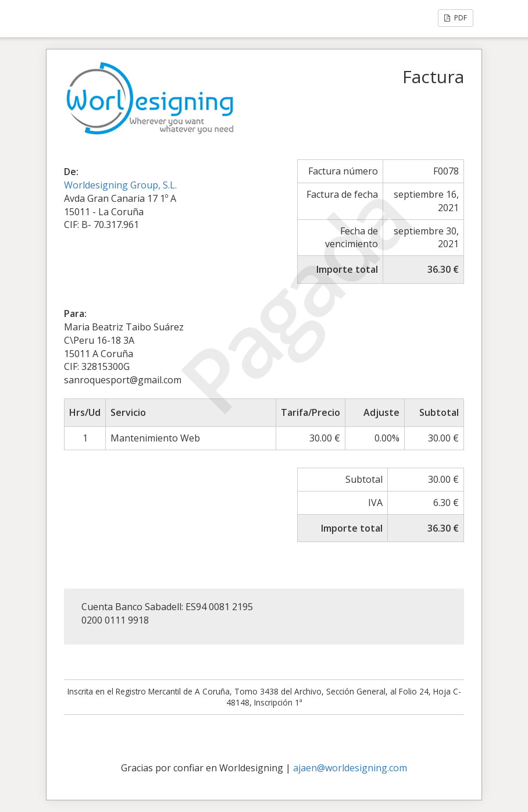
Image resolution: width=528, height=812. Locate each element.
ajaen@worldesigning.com (350, 768)
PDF (456, 18)
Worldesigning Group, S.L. (120, 185)
